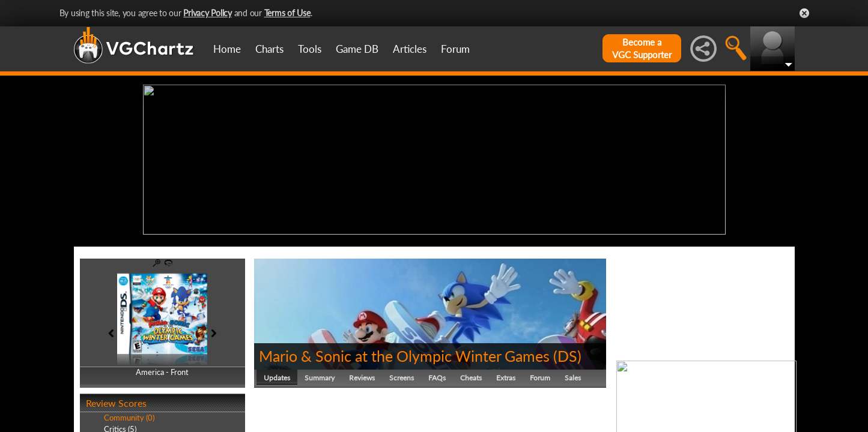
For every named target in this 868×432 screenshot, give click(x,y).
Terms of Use (287, 13)
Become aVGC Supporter (642, 48)
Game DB (357, 49)
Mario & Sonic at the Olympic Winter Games (404, 353)
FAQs (437, 375)
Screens (402, 375)
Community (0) (129, 415)
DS (567, 353)
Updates (277, 375)
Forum (455, 49)
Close (804, 13)
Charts (269, 49)
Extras (506, 375)
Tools (310, 49)
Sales (573, 375)
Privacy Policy (208, 13)
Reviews (362, 375)
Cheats (471, 375)
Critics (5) (120, 426)
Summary (320, 375)
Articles (410, 49)
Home (227, 49)
